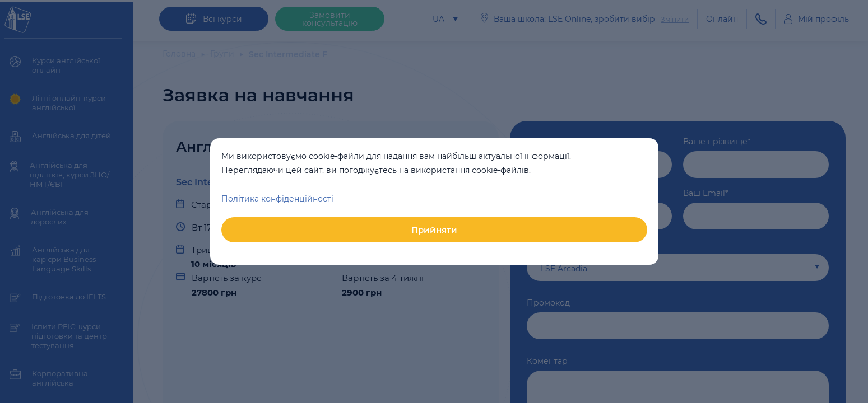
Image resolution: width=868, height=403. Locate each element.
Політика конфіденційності (277, 199)
